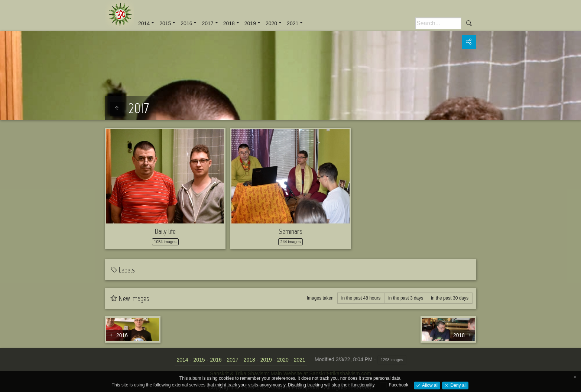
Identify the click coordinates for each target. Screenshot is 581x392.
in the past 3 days (406, 298)
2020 (271, 23)
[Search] (438, 23)
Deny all (458, 385)
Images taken (320, 298)
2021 (293, 23)
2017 (207, 23)
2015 (165, 23)
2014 (144, 23)
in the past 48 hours (361, 298)
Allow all (430, 385)
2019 (250, 23)
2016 (186, 23)
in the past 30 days (450, 298)
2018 (229, 23)
